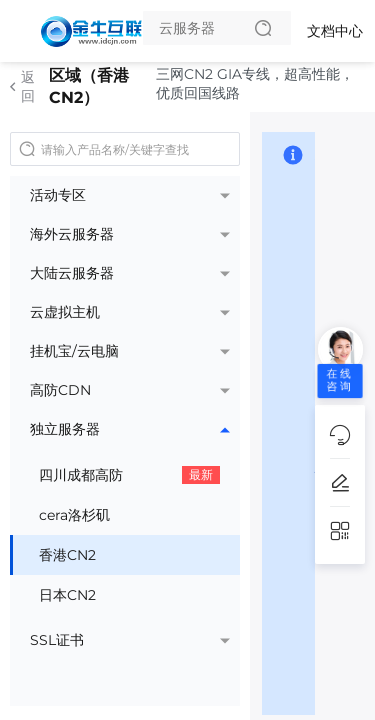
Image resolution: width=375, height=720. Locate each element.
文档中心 (335, 31)
